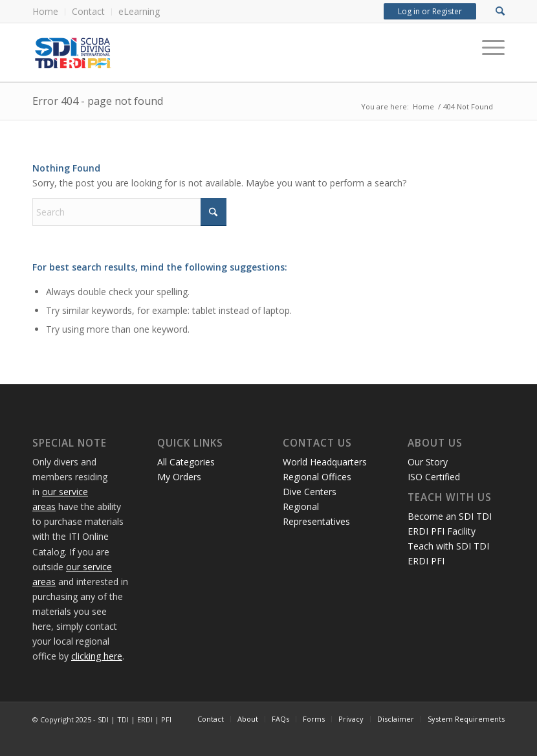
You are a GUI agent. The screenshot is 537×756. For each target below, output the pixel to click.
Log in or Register (430, 11)
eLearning (139, 11)
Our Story (428, 462)
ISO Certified (434, 477)
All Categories (186, 462)
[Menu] (487, 48)
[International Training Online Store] (178, 52)
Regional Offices (317, 477)
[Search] (129, 212)
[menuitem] (49, 12)
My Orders (179, 477)
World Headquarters (325, 462)
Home (45, 11)
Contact (88, 11)
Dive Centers (310, 492)
